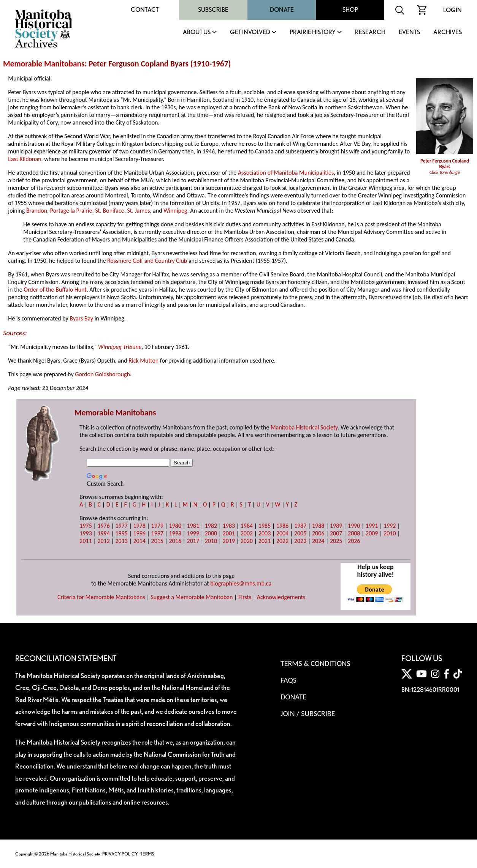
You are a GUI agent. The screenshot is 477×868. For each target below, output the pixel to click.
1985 (265, 526)
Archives (448, 32)
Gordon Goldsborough (102, 374)
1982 (211, 526)
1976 (103, 526)
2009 (372, 533)
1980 (175, 526)
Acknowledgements (281, 597)
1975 (86, 526)
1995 (121, 533)
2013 (121, 541)
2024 (318, 541)
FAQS (288, 680)
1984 (247, 526)
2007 (336, 533)
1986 (282, 526)
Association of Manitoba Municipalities (286, 173)
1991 (372, 526)
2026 (354, 541)
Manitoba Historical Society (304, 427)
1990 (354, 526)
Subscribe (213, 10)
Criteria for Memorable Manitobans (101, 597)
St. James (138, 211)
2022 (282, 541)
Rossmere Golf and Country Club (147, 261)
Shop (350, 10)
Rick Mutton (143, 361)
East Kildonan (25, 159)
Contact (145, 10)
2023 (300, 541)
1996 (139, 533)
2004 (282, 533)
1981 (193, 526)
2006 (318, 533)
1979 (157, 526)
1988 (318, 526)
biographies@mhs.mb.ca (241, 583)
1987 (300, 526)
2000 (211, 533)
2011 (86, 541)
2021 (265, 541)
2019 (229, 541)
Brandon (37, 211)
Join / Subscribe (308, 713)
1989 (336, 526)
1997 (157, 533)
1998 (175, 533)
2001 (229, 533)
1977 (121, 526)
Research (370, 32)
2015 (157, 541)
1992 (390, 526)
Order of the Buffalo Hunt (55, 290)
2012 (103, 541)
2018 (211, 541)
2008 (354, 533)
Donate (282, 10)
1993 (86, 533)
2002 (247, 533)
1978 (139, 526)
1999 (193, 533)
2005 (300, 533)
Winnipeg (175, 211)
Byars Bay (81, 318)
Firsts (245, 597)
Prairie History (313, 32)
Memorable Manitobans (44, 64)
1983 (229, 526)
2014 (139, 541)
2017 (193, 541)
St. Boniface (110, 211)
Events (409, 32)
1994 (103, 533)
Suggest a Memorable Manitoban (192, 597)
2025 (336, 541)
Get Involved (250, 32)
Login (452, 10)
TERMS (147, 854)
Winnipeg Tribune (120, 347)
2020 (247, 541)
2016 (175, 541)
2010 (390, 533)
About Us (197, 32)
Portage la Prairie (71, 211)
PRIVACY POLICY (120, 854)
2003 (265, 533)
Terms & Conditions (315, 663)
